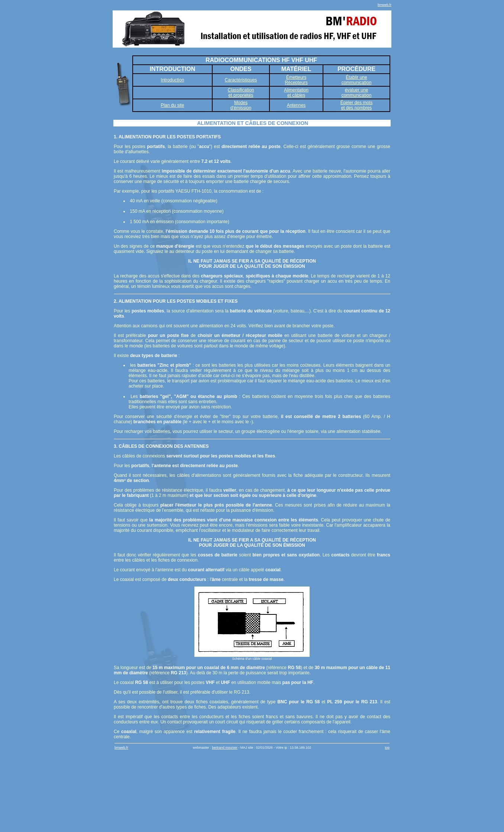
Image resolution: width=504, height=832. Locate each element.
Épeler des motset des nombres (357, 105)
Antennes (296, 105)
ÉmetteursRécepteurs (296, 80)
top (387, 748)
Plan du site (173, 105)
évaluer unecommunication (357, 93)
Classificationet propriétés (241, 93)
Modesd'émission (241, 105)
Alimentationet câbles (296, 93)
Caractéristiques (241, 80)
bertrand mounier (225, 748)
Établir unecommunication (357, 80)
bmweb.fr (385, 5)
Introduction (173, 80)
